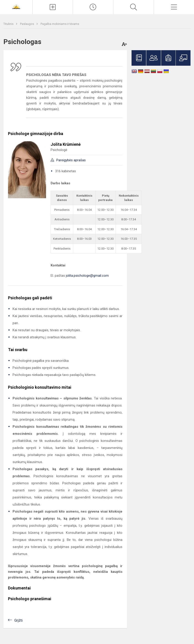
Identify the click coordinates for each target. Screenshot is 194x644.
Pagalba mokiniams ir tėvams (60, 24)
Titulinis (9, 24)
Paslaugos (27, 24)
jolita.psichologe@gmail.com (87, 276)
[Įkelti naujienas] (53, 7)
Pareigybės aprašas (71, 160)
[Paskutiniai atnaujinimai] (93, 7)
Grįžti (18, 620)
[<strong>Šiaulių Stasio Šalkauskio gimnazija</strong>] (16, 7)
